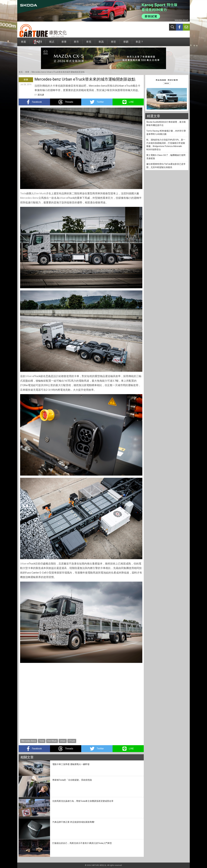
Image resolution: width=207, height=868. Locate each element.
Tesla (23, 193)
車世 (113, 43)
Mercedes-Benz (29, 198)
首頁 (21, 72)
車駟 (126, 43)
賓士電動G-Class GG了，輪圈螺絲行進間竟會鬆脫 (166, 157)
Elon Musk (40, 193)
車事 (64, 43)
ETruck (72, 741)
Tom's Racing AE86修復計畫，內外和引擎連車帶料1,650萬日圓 (166, 133)
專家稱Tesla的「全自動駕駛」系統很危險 (72, 780)
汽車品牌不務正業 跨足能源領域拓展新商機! (73, 822)
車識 (101, 43)
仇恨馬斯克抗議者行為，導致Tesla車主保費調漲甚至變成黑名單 (83, 801)
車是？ (139, 43)
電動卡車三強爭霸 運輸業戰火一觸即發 (71, 764)
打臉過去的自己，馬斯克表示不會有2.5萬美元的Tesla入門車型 (82, 843)
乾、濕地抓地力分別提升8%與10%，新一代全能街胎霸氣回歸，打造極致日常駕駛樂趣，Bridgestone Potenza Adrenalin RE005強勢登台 (166, 145)
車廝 (23, 43)
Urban (63, 198)
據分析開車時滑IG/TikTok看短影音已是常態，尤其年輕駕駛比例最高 (166, 166)
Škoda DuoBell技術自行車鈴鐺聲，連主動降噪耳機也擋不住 (166, 124)
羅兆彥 (41, 95)
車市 (76, 43)
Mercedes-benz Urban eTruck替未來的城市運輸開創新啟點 (58, 72)
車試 (52, 43)
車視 (89, 43)
